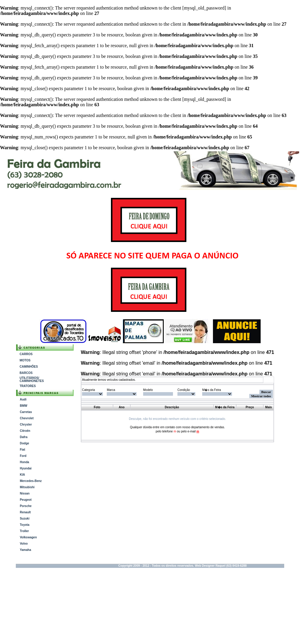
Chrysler (26, 425)
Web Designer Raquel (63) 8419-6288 (221, 566)
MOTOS (25, 360)
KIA (22, 475)
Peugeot (25, 500)
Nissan (25, 493)
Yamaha (25, 550)
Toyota (24, 525)
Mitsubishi (27, 487)
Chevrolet (27, 418)
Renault (25, 512)
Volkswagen (28, 537)
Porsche (25, 506)
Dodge (24, 443)
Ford (23, 456)
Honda (24, 462)
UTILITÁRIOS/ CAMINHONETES (32, 379)
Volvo (24, 544)
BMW (23, 406)
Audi (23, 399)
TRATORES (28, 386)
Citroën (25, 431)
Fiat (22, 450)
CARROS (26, 354)
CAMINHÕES (29, 367)
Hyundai (25, 468)
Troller (24, 531)
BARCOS (26, 373)
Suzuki (24, 519)
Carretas (26, 412)
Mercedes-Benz (31, 481)
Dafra (24, 437)
